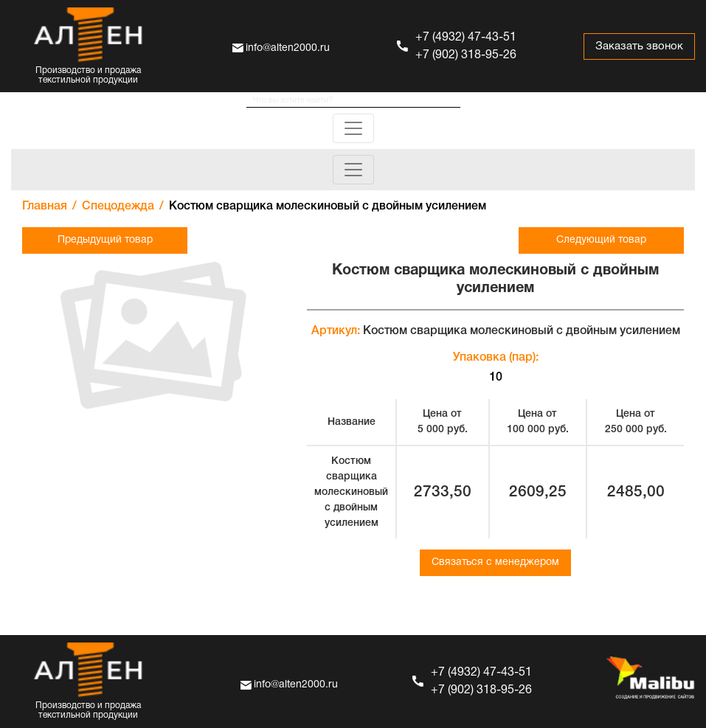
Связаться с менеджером (495, 562)
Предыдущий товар (105, 240)
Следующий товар (601, 240)
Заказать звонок (639, 46)
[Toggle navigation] (353, 128)
